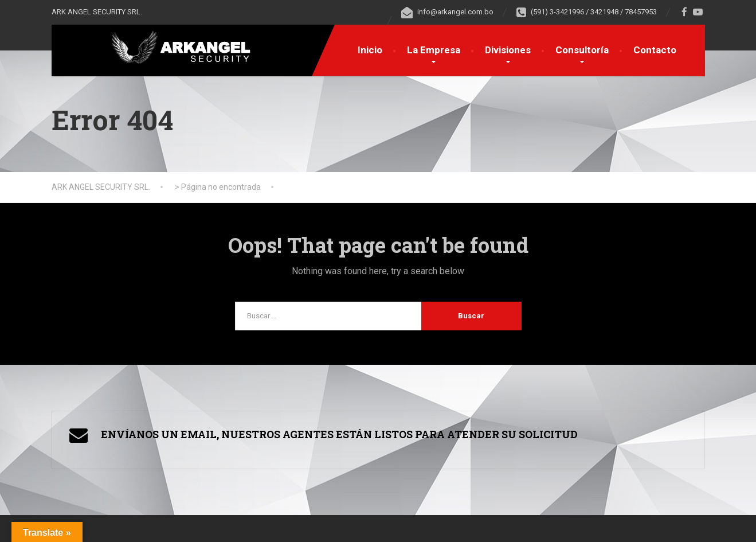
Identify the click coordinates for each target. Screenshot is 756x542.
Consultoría (582, 50)
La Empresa (434, 50)
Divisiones (508, 50)
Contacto (655, 50)
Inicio (370, 50)
